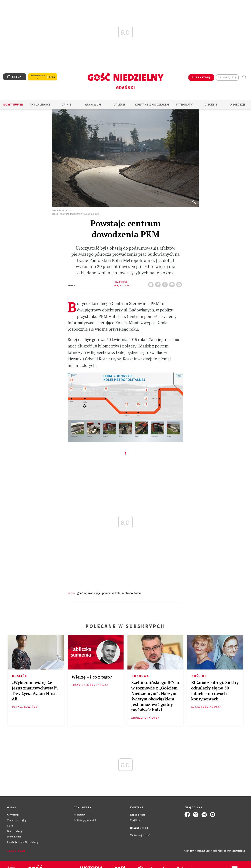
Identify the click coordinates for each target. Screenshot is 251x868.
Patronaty (184, 105)
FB (159, 283)
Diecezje (211, 105)
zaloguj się (227, 78)
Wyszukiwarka (244, 77)
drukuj (173, 283)
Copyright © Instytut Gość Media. (201, 851)
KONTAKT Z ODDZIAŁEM (152, 105)
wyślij (180, 283)
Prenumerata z (38, 77)
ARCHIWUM (93, 105)
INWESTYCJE (94, 593)
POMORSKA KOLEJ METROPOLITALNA (121, 593)
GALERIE (120, 105)
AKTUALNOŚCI (40, 105)
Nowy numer (13, 105)
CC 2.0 (68, 211)
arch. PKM (58, 211)
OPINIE (66, 105)
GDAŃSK (82, 593)
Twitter (166, 283)
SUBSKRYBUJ (201, 78)
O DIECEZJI (237, 105)
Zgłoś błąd (16, 851)
